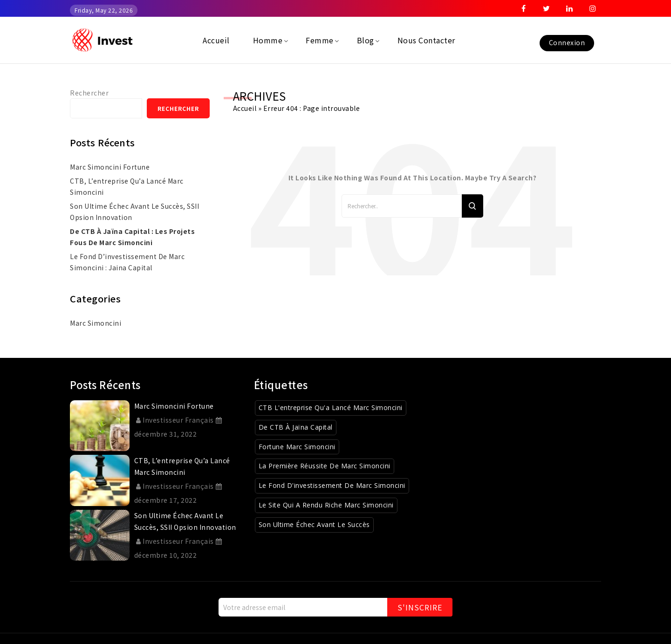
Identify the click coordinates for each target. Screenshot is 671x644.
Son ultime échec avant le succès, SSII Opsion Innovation (134, 212)
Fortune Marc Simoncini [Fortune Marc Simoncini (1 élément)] (297, 447)
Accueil (245, 108)
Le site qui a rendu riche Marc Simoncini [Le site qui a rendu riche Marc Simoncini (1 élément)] (326, 505)
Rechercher (89, 93)
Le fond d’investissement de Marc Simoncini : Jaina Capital (127, 262)
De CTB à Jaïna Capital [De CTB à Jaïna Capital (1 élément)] (296, 427)
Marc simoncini (96, 323)
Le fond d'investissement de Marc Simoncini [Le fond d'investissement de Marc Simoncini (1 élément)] (332, 485)
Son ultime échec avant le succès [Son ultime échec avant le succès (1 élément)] (314, 524)
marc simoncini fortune (110, 167)
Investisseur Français (175, 420)
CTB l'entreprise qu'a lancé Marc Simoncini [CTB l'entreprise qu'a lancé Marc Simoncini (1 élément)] (331, 408)
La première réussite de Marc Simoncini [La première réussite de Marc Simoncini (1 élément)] (325, 466)
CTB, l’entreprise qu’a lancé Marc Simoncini (127, 186)
